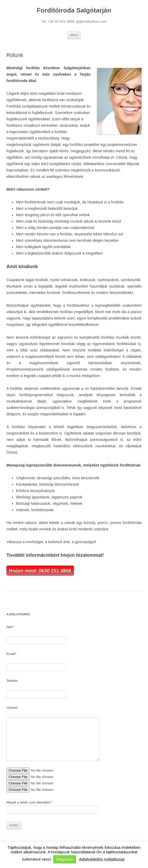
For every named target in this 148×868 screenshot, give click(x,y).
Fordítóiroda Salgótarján (74, 10)
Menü (74, 35)
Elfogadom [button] (65, 859)
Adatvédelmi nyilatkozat (102, 859)
